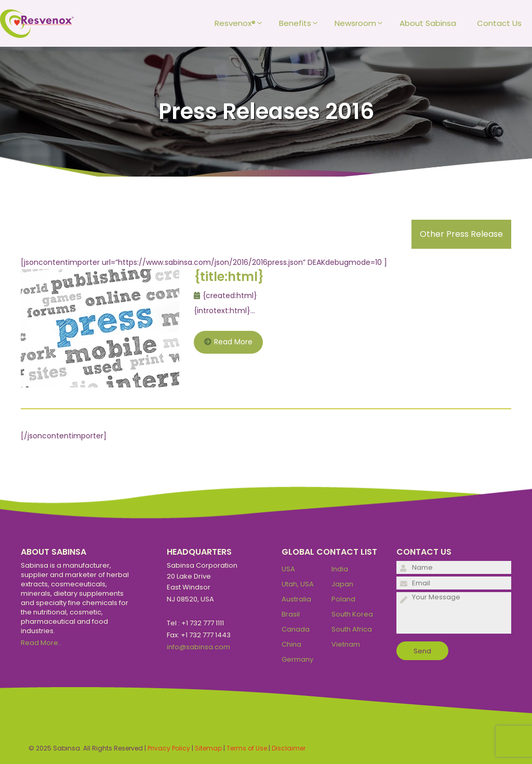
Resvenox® (242, 23)
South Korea (352, 614)
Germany (297, 659)
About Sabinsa (428, 23)
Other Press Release (461, 234)
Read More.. (41, 643)
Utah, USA (298, 584)
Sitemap (208, 748)
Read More (228, 342)
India (340, 569)
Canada (296, 629)
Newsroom (362, 23)
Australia (296, 599)
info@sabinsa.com (198, 647)
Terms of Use (247, 748)
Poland (343, 599)
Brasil (291, 614)
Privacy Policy (169, 748)
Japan (342, 584)
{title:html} (229, 277)
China (291, 644)
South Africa (352, 629)
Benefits (302, 23)
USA (288, 569)
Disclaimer (289, 748)
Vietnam (346, 644)
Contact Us (499, 23)
